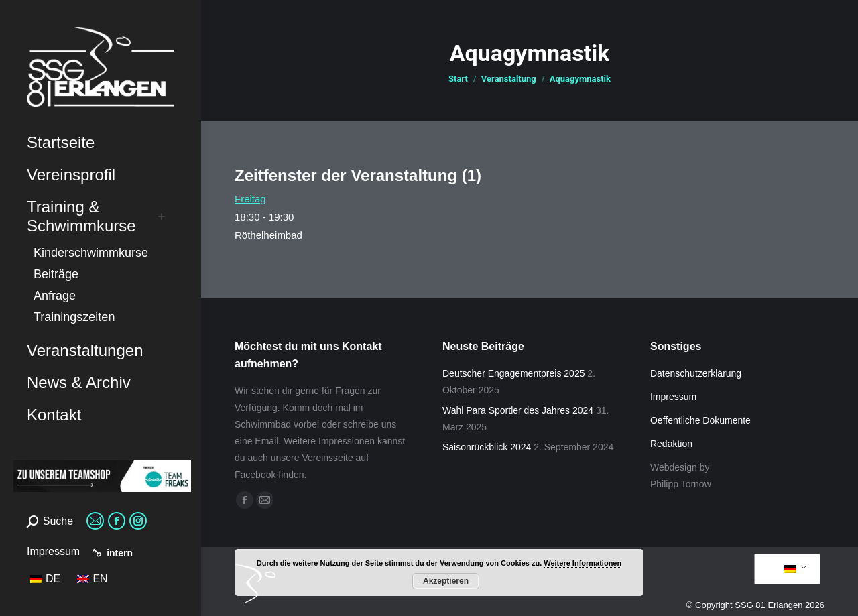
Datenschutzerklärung (696, 373)
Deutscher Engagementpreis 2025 (513, 373)
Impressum (53, 551)
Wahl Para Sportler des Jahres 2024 (518, 410)
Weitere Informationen (583, 563)
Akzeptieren (446, 581)
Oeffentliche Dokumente (700, 420)
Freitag (250, 199)
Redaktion (671, 444)
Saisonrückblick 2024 (487, 447)
